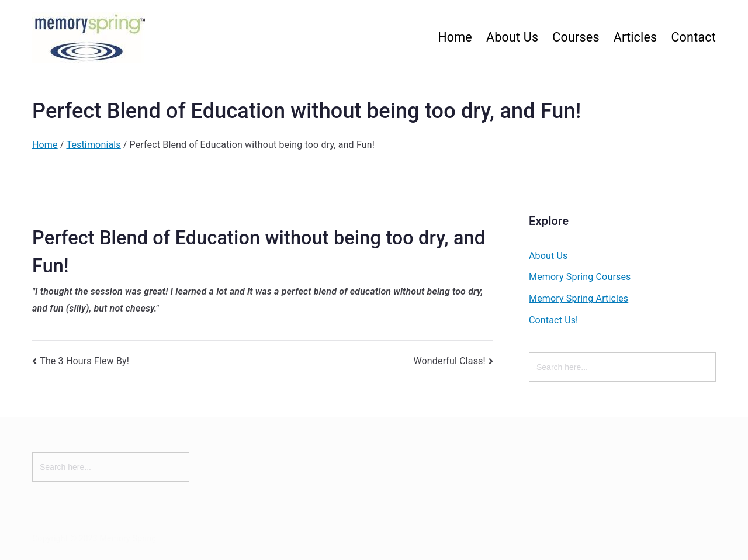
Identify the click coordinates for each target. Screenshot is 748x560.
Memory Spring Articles (579, 298)
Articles (636, 37)
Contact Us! (553, 320)
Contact (693, 37)
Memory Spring (128, 538)
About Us (512, 37)
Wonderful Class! (449, 361)
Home (455, 37)
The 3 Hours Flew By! (84, 361)
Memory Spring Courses (580, 277)
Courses (576, 37)
